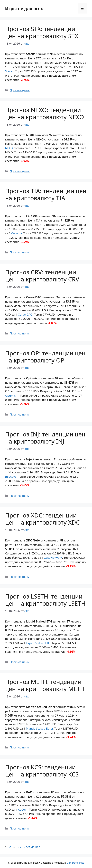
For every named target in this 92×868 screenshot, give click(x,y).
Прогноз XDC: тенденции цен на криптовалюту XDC (42, 519)
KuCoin (23, 809)
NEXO (9, 148)
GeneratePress (75, 863)
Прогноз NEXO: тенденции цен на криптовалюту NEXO (45, 113)
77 (20, 847)
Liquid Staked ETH (38, 643)
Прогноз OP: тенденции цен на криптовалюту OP (45, 357)
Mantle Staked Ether (39, 728)
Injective (11, 477)
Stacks (9, 71)
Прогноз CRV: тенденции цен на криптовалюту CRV (42, 276)
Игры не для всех (24, 8)
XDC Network (53, 558)
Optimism (12, 396)
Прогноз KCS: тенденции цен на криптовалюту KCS (42, 771)
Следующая (34, 847)
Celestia (17, 233)
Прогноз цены (20, 90)
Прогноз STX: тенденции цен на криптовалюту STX (42, 32)
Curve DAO (25, 314)
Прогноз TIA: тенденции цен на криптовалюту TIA (46, 194)
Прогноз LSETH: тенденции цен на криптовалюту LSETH (45, 600)
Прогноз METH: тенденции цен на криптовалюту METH (45, 685)
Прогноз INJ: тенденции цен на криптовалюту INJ (45, 438)
